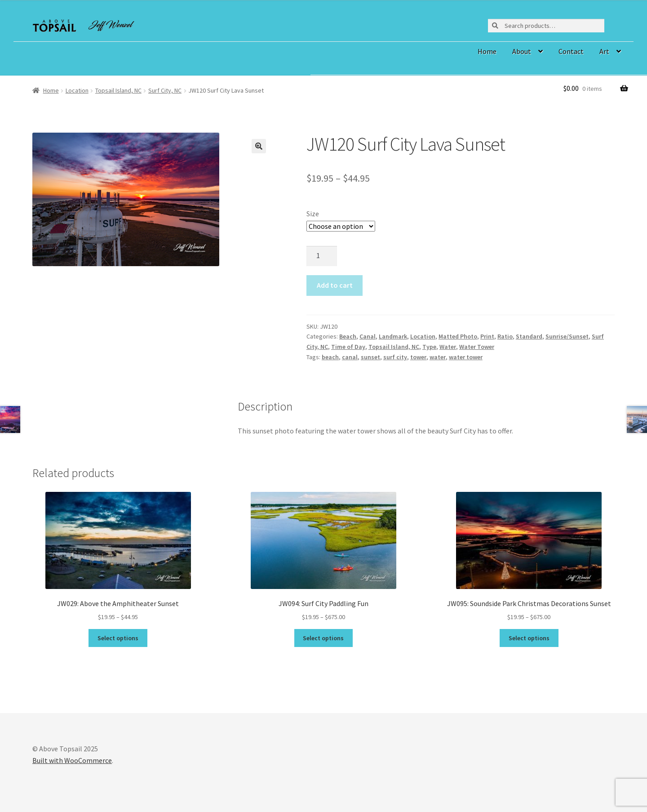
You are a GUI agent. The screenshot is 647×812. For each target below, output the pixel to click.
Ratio (505, 336)
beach (330, 357)
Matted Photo (458, 336)
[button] (259, 146)
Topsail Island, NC (118, 90)
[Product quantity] (322, 256)
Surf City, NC (165, 90)
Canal (368, 336)
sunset (370, 357)
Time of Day (348, 347)
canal (350, 357)
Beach (348, 336)
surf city (395, 357)
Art (604, 51)
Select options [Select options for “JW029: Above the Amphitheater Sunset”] (118, 638)
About (522, 51)
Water (448, 347)
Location (77, 90)
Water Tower (477, 347)
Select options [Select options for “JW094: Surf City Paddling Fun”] (323, 638)
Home (487, 51)
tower (418, 357)
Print (487, 336)
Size (313, 214)
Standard (529, 336)
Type (429, 347)
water (438, 357)
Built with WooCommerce (72, 760)
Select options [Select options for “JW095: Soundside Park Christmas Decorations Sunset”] (529, 638)
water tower (466, 357)
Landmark (393, 336)
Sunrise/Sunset (567, 336)
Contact (571, 51)
